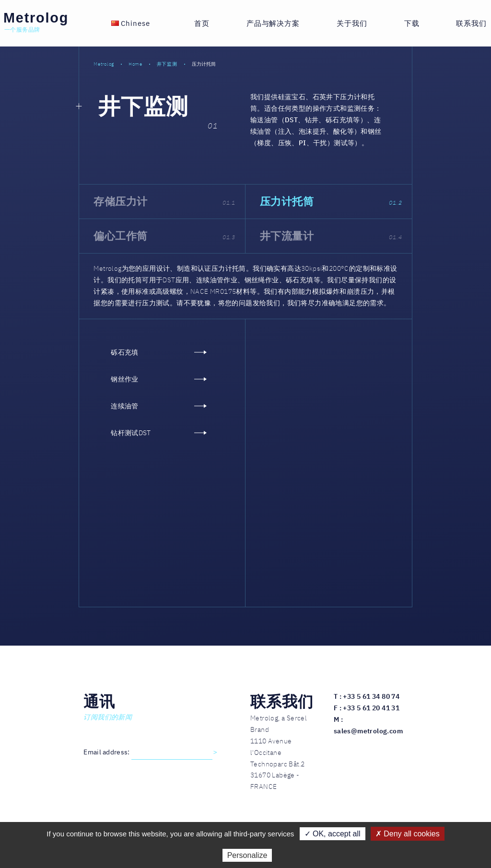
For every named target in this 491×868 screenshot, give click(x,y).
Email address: (107, 752)
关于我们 (352, 23)
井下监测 (143, 106)
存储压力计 (164, 201)
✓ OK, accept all (333, 834)
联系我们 (471, 23)
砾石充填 (159, 353)
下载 (412, 23)
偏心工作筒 (164, 236)
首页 (202, 23)
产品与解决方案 (273, 23)
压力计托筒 (331, 201)
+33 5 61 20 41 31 (371, 708)
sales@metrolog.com (368, 731)
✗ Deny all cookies (408, 834)
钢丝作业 (159, 379)
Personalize (247, 855)
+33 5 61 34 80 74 (371, 696)
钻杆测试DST (159, 433)
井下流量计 (331, 236)
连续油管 (159, 406)
